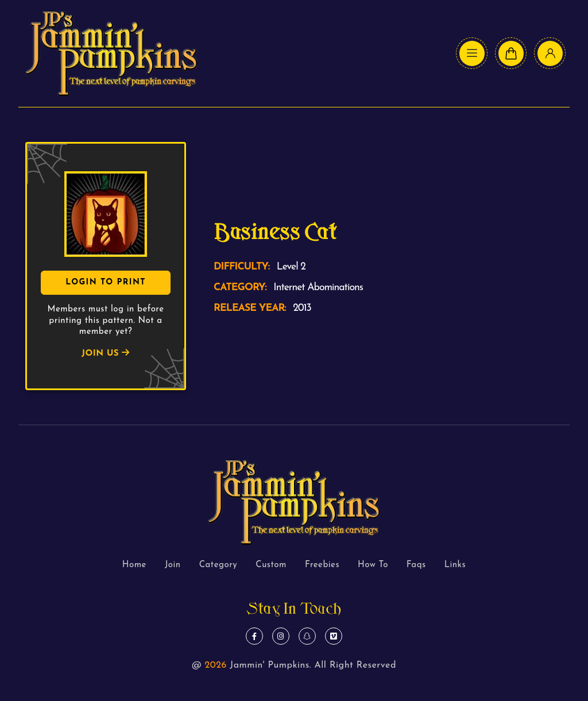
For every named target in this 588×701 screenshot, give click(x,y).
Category (218, 565)
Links (455, 565)
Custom (271, 565)
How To (373, 565)
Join (173, 565)
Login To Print (106, 282)
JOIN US (106, 354)
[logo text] (111, 53)
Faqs (416, 565)
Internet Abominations (318, 288)
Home (134, 565)
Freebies (322, 565)
